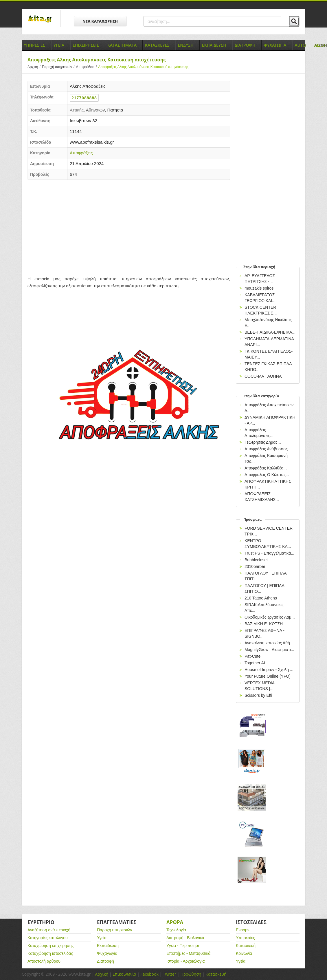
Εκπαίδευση (108, 946)
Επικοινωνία (124, 974)
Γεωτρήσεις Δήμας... (263, 442)
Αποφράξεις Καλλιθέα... (266, 468)
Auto (300, 45)
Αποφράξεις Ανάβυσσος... (268, 449)
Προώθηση (191, 974)
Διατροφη (245, 45)
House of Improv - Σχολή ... (269, 670)
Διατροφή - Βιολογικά (185, 938)
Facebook (149, 974)
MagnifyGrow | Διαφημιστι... (269, 650)
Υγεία (102, 938)
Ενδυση (185, 45)
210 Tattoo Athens (261, 598)
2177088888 (84, 98)
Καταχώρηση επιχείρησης (50, 946)
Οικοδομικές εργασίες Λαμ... (270, 617)
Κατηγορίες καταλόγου (48, 938)
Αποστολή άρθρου (44, 961)
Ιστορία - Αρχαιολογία (185, 961)
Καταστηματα (122, 45)
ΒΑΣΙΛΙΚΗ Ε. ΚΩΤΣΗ (264, 624)
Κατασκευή (246, 946)
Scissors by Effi (258, 695)
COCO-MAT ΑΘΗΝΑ (263, 376)
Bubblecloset (256, 560)
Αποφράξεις (87, 67)
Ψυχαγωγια (275, 45)
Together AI (255, 663)
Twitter (170, 974)
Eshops (243, 930)
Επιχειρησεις (86, 45)
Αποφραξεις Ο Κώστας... (267, 475)
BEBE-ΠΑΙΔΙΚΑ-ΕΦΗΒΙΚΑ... (270, 332)
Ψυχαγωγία (107, 953)
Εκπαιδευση (214, 45)
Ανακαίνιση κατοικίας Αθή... (269, 643)
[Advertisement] (129, 226)
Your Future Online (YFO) (268, 676)
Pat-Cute (252, 656)
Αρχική (102, 974)
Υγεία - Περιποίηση (183, 946)
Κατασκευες (157, 45)
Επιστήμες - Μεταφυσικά (188, 953)
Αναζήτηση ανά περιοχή (49, 930)
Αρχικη (35, 67)
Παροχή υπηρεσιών (59, 67)
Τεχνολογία (176, 930)
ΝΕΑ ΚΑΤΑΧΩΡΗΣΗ (100, 21)
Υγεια (59, 45)
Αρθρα (175, 922)
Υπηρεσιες (34, 45)
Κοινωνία (244, 953)
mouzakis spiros (259, 288)
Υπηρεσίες (245, 938)
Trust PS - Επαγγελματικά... (269, 553)
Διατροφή (105, 961)
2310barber (255, 566)
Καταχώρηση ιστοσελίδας (50, 953)
